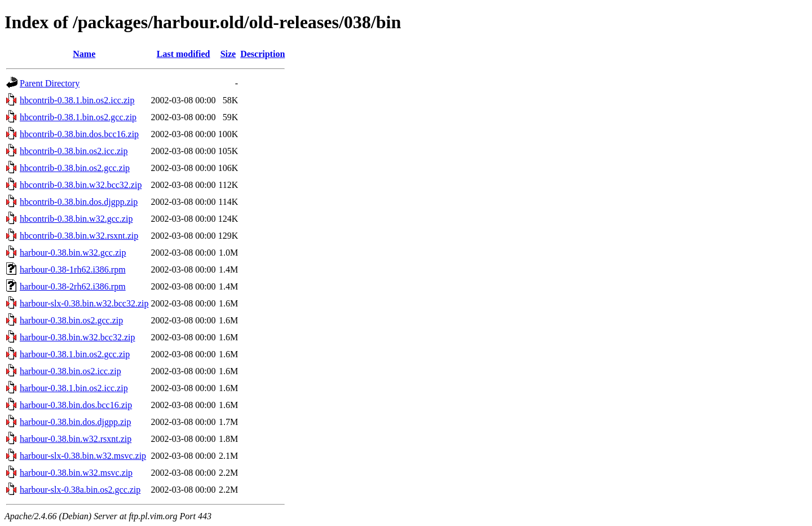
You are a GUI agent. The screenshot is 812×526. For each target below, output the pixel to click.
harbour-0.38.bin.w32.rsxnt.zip (76, 439)
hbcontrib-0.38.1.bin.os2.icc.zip (77, 100)
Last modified (184, 54)
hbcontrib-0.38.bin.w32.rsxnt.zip (79, 236)
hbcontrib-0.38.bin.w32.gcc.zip (76, 219)
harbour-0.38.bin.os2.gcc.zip (71, 320)
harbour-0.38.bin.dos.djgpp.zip (75, 422)
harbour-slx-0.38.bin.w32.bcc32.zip (84, 303)
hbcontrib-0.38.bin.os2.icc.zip (74, 151)
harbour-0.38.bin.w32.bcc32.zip (78, 337)
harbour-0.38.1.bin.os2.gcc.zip (75, 354)
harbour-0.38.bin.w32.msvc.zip (76, 473)
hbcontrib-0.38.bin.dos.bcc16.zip (79, 134)
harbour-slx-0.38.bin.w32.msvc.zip (83, 456)
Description (262, 54)
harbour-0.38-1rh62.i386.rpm (73, 269)
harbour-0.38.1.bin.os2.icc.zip (74, 388)
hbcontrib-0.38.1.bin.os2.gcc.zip (78, 117)
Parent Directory (50, 83)
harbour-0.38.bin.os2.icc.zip (70, 371)
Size (228, 54)
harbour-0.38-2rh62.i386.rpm (73, 286)
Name (84, 54)
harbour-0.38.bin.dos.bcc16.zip (76, 405)
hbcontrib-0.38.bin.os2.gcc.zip (75, 168)
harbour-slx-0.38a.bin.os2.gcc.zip (80, 490)
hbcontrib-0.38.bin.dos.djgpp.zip (79, 202)
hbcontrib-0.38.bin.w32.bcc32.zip (81, 185)
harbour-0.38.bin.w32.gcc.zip (73, 253)
